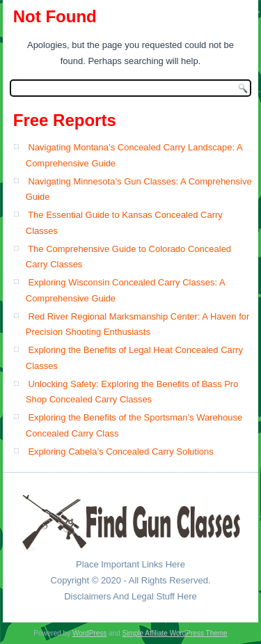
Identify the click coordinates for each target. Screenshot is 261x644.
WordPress (89, 633)
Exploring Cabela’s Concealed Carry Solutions (120, 451)
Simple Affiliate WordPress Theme (174, 633)
